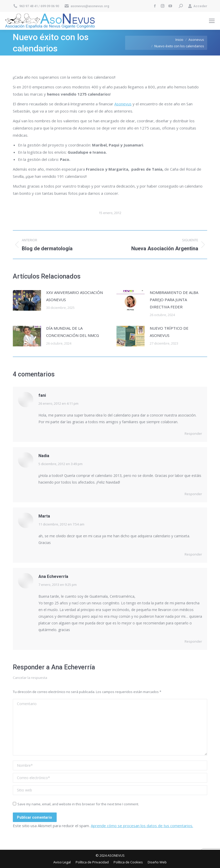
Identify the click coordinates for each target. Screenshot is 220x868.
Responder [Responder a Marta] (193, 554)
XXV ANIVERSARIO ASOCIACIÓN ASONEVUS (74, 296)
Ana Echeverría (73, 667)
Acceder (198, 6)
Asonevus (123, 104)
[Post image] (27, 300)
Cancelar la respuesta (30, 678)
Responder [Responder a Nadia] (193, 494)
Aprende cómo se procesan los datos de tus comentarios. (142, 826)
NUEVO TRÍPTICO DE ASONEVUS (169, 332)
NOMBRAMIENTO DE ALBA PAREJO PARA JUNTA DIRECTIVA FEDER (174, 300)
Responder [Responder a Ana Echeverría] (193, 641)
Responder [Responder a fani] (193, 433)
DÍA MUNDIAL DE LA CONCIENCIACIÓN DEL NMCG (73, 332)
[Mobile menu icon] (212, 21)
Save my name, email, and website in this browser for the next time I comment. (78, 804)
